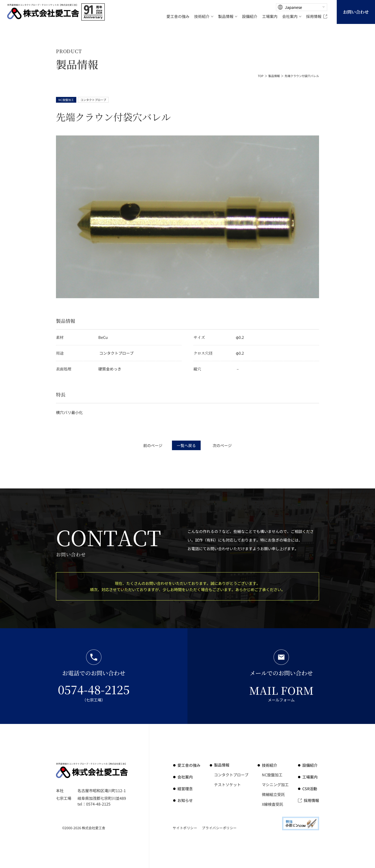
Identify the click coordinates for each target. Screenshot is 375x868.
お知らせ (185, 800)
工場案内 (310, 777)
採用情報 (311, 800)
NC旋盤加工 (272, 775)
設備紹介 (310, 765)
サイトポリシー (185, 827)
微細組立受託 (273, 794)
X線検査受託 (273, 803)
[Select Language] (302, 7)
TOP (261, 76)
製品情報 (274, 76)
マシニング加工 (275, 784)
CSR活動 (310, 788)
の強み (189, 765)
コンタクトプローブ (231, 775)
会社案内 (185, 777)
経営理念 (185, 788)
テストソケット (227, 784)
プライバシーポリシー (219, 827)
